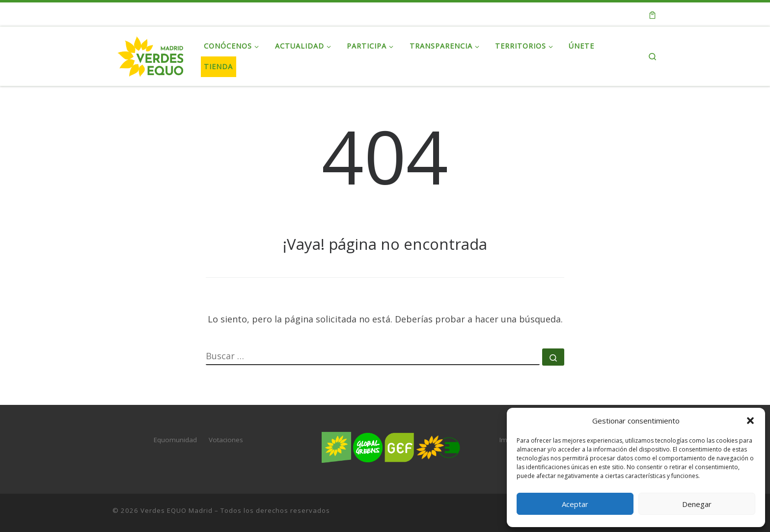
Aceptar (575, 504)
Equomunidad (175, 440)
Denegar (697, 504)
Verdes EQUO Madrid (177, 510)
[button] (750, 421)
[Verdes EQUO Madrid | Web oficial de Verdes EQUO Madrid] (151, 54)
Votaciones (226, 440)
